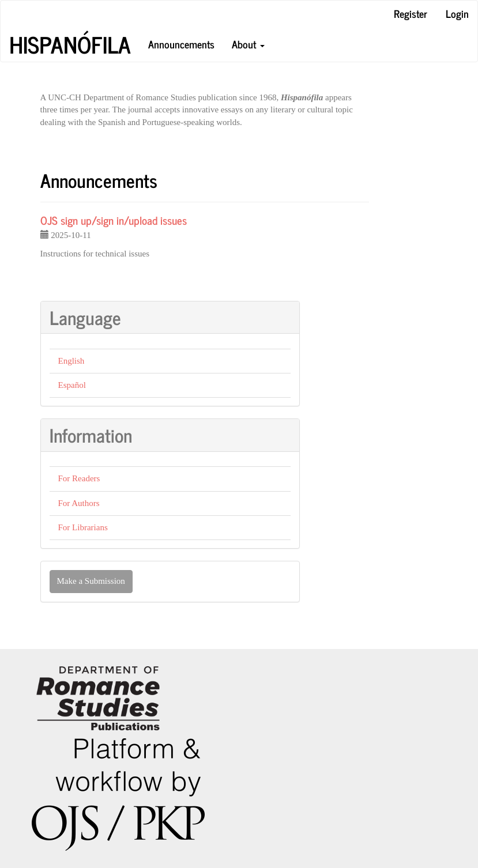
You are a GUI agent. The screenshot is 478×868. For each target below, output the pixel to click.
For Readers (79, 478)
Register (411, 13)
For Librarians (83, 527)
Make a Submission (91, 581)
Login (457, 13)
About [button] (248, 44)
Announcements (181, 44)
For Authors (79, 503)
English (71, 361)
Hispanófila (70, 44)
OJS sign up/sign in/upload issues (114, 220)
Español (72, 385)
